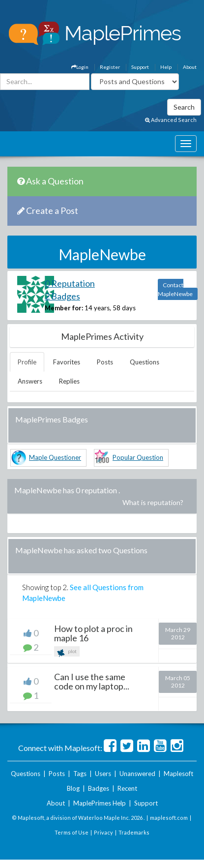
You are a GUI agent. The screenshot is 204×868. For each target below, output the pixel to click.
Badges (99, 788)
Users (103, 774)
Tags (80, 774)
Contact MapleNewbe (175, 289)
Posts (105, 362)
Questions (145, 362)
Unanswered (137, 774)
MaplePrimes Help (100, 803)
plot (67, 652)
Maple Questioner (55, 457)
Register (110, 67)
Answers (30, 381)
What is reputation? (153, 502)
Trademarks (134, 832)
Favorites (67, 362)
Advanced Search (171, 120)
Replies (69, 381)
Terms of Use (72, 832)
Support (140, 67)
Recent (127, 788)
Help (166, 67)
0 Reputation (70, 283)
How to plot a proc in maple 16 (93, 633)
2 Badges (62, 296)
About (190, 67)
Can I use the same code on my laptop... (92, 682)
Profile (27, 362)
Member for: (64, 308)
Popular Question (138, 457)
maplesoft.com (169, 818)
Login (80, 67)
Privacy (103, 832)
